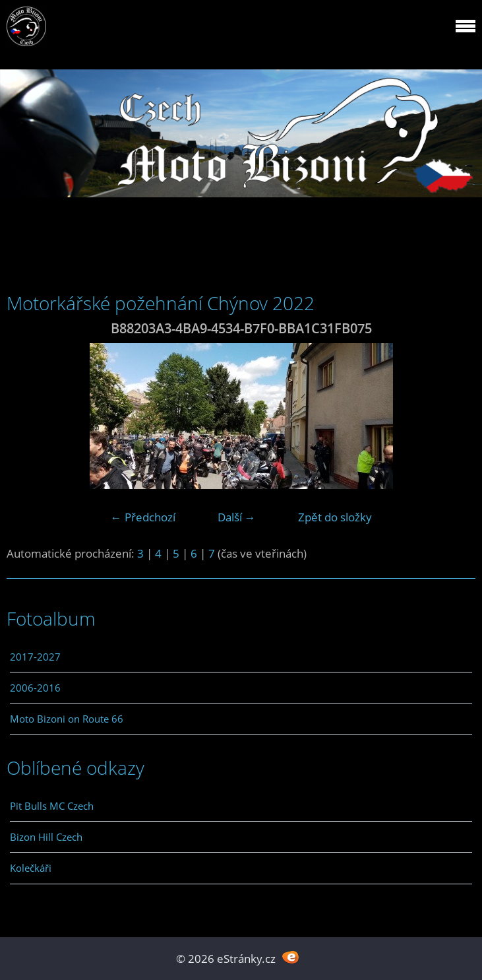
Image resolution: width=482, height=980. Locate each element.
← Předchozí (143, 517)
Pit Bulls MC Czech (52, 806)
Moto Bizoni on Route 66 (67, 719)
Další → (237, 517)
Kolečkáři (31, 868)
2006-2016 (35, 688)
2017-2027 (35, 657)
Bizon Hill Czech (46, 837)
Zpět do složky (335, 517)
